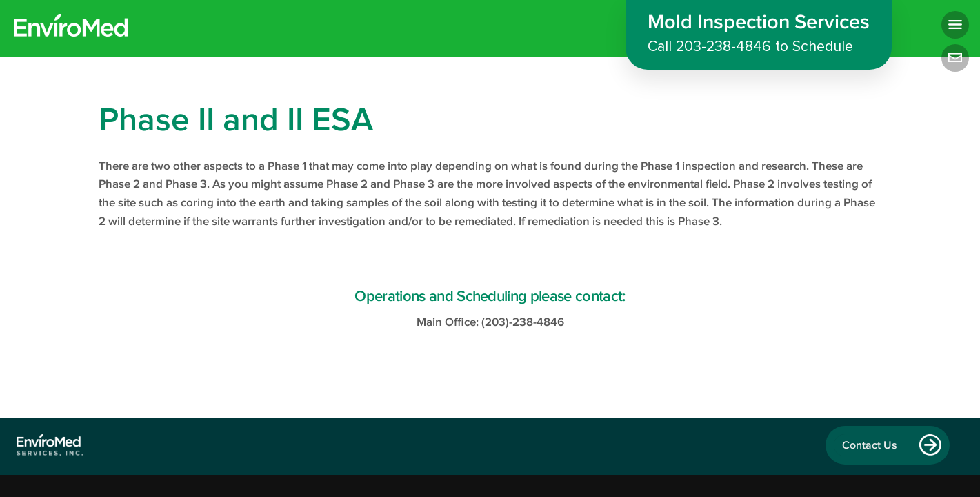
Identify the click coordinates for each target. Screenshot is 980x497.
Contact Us (870, 445)
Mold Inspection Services (759, 36)
